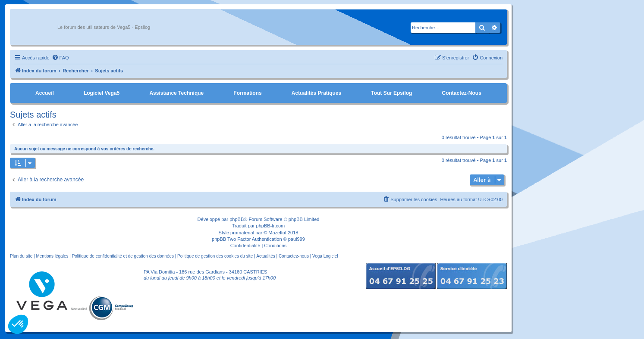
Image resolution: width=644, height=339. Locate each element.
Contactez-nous (461, 93)
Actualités (265, 256)
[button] (18, 324)
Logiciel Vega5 (102, 93)
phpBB (237, 219)
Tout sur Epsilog (391, 93)
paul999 (297, 239)
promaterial (242, 233)
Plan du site (21, 256)
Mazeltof (277, 233)
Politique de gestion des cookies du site (215, 256)
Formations (247, 93)
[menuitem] (60, 58)
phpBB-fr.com (271, 226)
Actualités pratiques (316, 93)
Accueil (45, 93)
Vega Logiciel (325, 256)
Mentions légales (52, 256)
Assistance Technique (176, 93)
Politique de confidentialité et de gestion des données (123, 256)
